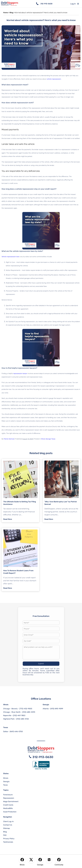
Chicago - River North (12, 712)
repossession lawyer (20, 374)
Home (6, 13)
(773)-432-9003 (26, 709)
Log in (73, 4)
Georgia (48, 439)
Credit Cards (8, 805)
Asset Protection (10, 812)
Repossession (9, 798)
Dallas (6, 731)
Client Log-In (8, 821)
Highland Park (9, 719)
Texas (53, 439)
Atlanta (46, 709)
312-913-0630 (46, 4)
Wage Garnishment (11, 801)
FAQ (5, 835)
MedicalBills (8, 808)
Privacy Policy (9, 839)
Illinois (43, 439)
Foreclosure (8, 795)
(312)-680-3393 (29, 712)
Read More (8, 519)
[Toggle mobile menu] (80, 4)
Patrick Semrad (9, 439)
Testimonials (8, 842)
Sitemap (7, 828)
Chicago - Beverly (10, 709)
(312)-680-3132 (22, 719)
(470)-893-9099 (57, 709)
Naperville (7, 715)
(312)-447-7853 (19, 715)
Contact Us (8, 825)
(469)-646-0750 (16, 731)
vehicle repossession (54, 79)
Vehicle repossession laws (11, 257)
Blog (11, 13)
